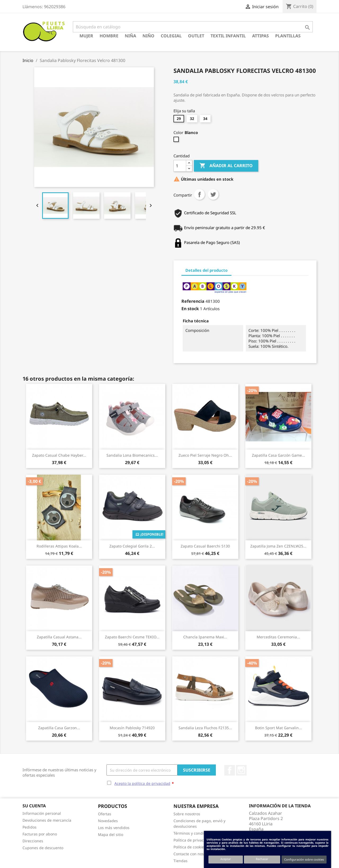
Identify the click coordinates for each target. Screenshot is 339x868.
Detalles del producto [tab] (206, 270)
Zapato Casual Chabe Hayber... (59, 455)
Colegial (171, 36)
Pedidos (30, 827)
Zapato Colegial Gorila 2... (132, 546)
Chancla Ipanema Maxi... (205, 637)
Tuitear (213, 194)
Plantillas (288, 36)
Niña (130, 36)
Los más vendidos (114, 828)
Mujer (86, 36)
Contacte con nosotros (193, 854)
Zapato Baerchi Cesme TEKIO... (132, 637)
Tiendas (180, 861)
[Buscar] (193, 27)
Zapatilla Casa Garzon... (59, 728)
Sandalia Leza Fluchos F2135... (205, 728)
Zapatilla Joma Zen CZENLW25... (278, 546)
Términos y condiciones (194, 833)
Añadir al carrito (226, 166)
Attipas (260, 36)
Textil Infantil (228, 36)
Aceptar (226, 859)
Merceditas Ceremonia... (278, 637)
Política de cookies (190, 847)
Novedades (108, 821)
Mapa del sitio (111, 834)
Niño (148, 36)
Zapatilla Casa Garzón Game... (278, 455)
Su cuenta (34, 806)
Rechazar (262, 859)
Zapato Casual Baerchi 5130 (205, 546)
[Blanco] (177, 141)
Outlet (196, 36)
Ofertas (105, 814)
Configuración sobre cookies (304, 859)
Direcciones (33, 841)
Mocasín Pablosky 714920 (132, 728)
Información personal (42, 813)
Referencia (193, 301)
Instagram (241, 770)
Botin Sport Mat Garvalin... (278, 728)
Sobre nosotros (187, 814)
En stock (190, 309)
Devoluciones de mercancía (47, 820)
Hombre (109, 36)
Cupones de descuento (43, 848)
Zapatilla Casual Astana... (59, 637)
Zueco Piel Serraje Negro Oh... (205, 455)
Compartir (199, 194)
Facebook (230, 770)
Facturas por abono (40, 834)
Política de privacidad (193, 840)
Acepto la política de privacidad (142, 783)
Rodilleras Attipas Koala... (59, 546)
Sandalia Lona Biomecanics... (132, 455)
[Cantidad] (180, 166)
